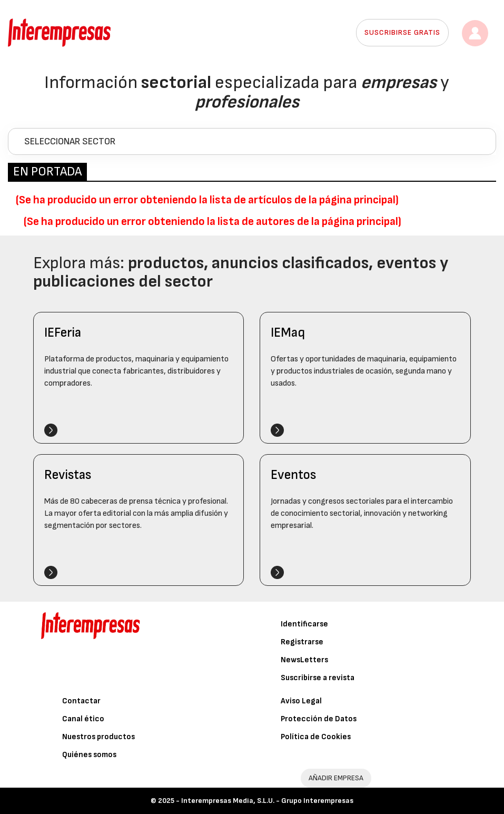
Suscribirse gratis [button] (402, 32)
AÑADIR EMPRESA (336, 778)
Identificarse (304, 624)
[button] (252, 141)
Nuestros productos (98, 737)
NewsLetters (304, 660)
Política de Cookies (316, 737)
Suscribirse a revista (318, 678)
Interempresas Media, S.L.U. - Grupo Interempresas (267, 801)
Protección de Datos (319, 719)
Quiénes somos (89, 755)
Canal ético (83, 719)
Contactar (81, 701)
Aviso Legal (301, 701)
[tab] (252, 141)
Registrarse (302, 642)
